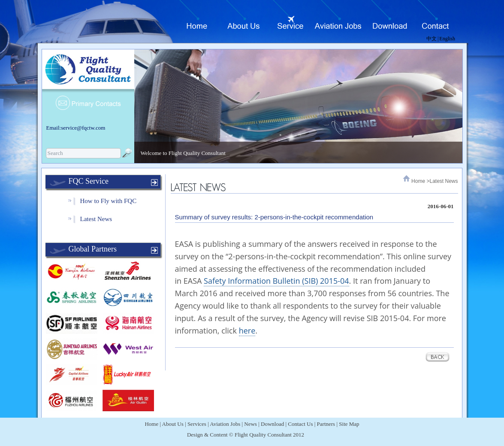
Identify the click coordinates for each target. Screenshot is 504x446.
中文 (432, 39)
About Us (173, 424)
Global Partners (93, 249)
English (447, 39)
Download (272, 424)
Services (197, 424)
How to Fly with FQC (109, 201)
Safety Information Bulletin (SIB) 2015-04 (276, 281)
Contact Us (300, 424)
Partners (326, 424)
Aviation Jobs (225, 424)
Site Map (349, 424)
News (250, 424)
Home (418, 181)
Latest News (96, 219)
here (247, 331)
